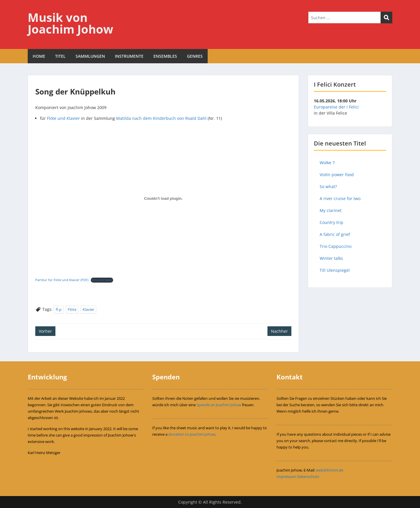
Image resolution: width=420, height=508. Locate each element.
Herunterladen (102, 280)
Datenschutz (308, 477)
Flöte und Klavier (63, 118)
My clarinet (331, 210)
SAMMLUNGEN (90, 56)
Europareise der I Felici (336, 107)
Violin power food (337, 175)
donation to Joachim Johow (192, 434)
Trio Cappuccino (336, 246)
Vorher (45, 331)
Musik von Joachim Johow (70, 23)
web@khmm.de (330, 470)
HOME (39, 56)
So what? (328, 186)
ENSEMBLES (165, 56)
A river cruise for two (340, 198)
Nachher (279, 331)
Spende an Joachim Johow (219, 405)
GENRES (195, 56)
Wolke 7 (327, 163)
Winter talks (331, 258)
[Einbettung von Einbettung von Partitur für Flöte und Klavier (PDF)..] (163, 199)
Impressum (286, 477)
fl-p (59, 309)
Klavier (88, 309)
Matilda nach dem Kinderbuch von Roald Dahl (161, 118)
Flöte (72, 309)
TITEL (60, 56)
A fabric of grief (335, 234)
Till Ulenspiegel (335, 270)
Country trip (331, 222)
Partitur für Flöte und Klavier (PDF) (62, 280)
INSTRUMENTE (129, 56)
